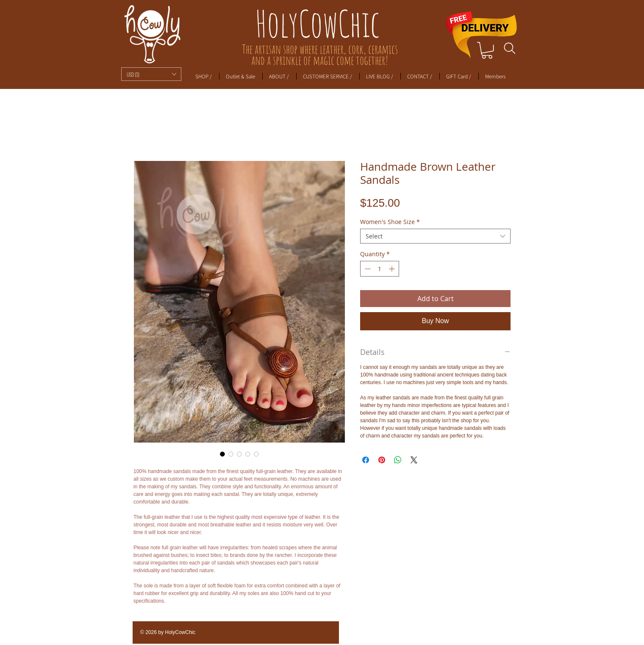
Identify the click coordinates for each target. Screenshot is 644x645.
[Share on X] (414, 460)
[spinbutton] (380, 269)
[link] (487, 50)
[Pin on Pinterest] (382, 460)
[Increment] (393, 269)
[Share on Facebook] (366, 460)
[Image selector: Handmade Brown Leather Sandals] (222, 454)
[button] (151, 74)
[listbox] (151, 74)
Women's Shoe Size (390, 222)
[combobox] (435, 236)
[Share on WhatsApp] (398, 460)
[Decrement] (367, 269)
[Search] (509, 48)
